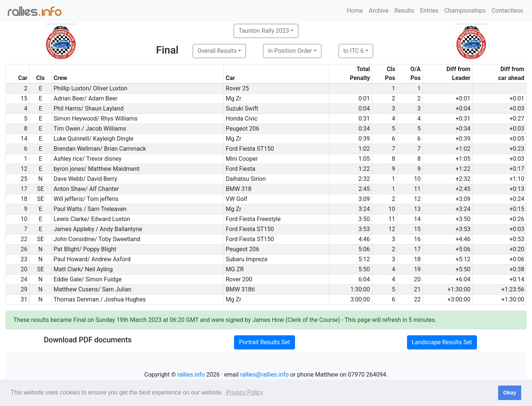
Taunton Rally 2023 (264, 31)
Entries (429, 11)
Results (404, 11)
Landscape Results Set (442, 342)
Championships (465, 11)
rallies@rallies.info (265, 375)
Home (355, 11)
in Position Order (290, 51)
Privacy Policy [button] (244, 392)
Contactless (507, 11)
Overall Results (217, 51)
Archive (379, 11)
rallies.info (191, 375)
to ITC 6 (354, 51)
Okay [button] (509, 393)
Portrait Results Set (264, 342)
